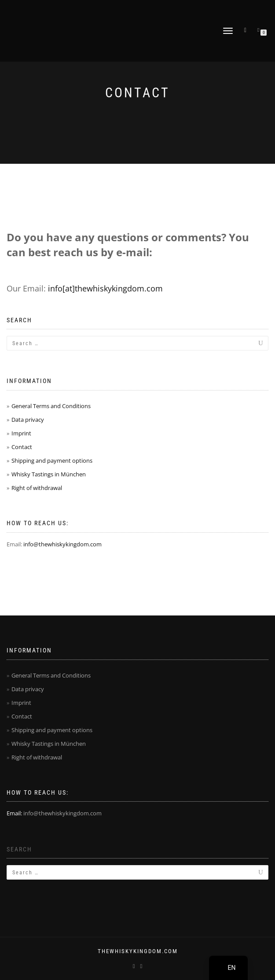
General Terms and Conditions (51, 406)
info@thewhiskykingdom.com (62, 544)
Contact (22, 447)
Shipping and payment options (52, 461)
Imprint (21, 433)
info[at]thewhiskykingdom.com (105, 288)
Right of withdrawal (37, 488)
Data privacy (28, 420)
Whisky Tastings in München (49, 474)
